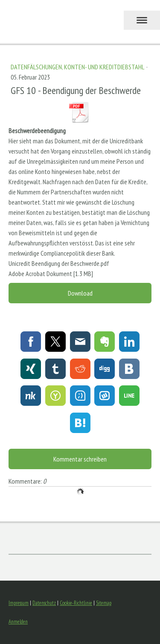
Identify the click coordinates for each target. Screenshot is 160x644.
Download (80, 293)
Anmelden (18, 622)
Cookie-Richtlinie (76, 603)
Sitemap (104, 603)
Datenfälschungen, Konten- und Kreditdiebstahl (78, 67)
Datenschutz (44, 603)
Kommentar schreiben (80, 459)
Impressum (19, 603)
